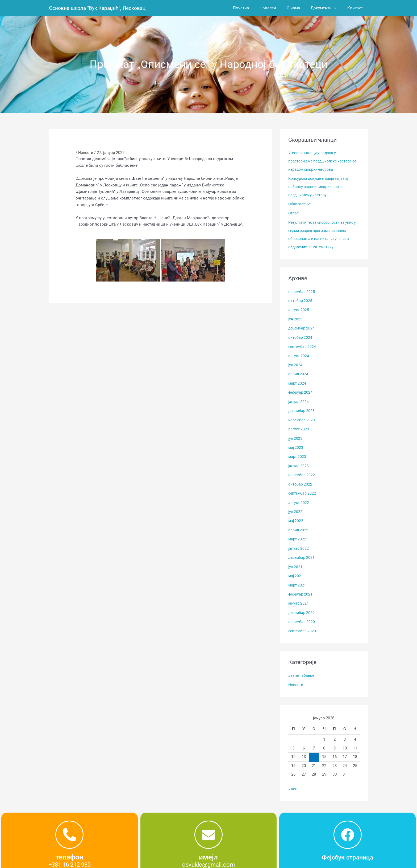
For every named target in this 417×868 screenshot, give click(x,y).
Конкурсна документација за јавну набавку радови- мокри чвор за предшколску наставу (321, 186)
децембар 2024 (302, 325)
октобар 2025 (301, 298)
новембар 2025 (302, 289)
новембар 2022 (302, 469)
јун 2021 (296, 559)
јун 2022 (296, 505)
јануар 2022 (299, 541)
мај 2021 (296, 568)
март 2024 (297, 379)
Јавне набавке (302, 666)
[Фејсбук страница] (348, 825)
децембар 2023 (302, 406)
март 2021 (297, 577)
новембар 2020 (302, 613)
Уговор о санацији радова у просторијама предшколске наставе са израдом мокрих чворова (323, 161)
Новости (86, 153)
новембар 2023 (302, 415)
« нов (293, 780)
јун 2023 (296, 433)
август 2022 (299, 496)
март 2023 (297, 451)
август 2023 (299, 424)
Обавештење (300, 203)
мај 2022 (296, 514)
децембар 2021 (302, 550)
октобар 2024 (301, 334)
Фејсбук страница (347, 847)
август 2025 (299, 307)
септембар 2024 (303, 343)
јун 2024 (296, 361)
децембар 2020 (302, 604)
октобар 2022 (301, 478)
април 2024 (299, 370)
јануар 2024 (299, 397)
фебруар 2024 (301, 388)
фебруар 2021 (301, 586)
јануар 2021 (299, 595)
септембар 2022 (303, 487)
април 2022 (299, 523)
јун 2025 (296, 316)
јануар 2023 (299, 460)
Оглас (294, 212)
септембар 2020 (303, 622)
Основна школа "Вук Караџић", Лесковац (100, 8)
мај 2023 (296, 442)
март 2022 (297, 532)
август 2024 (299, 352)
